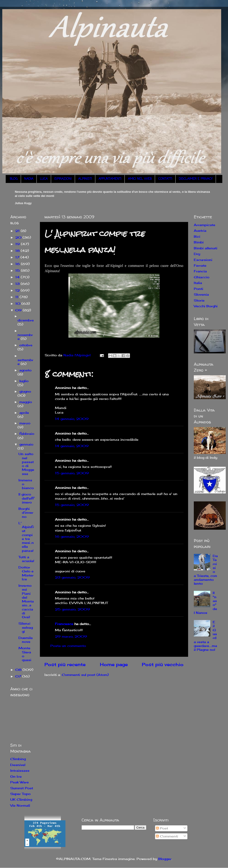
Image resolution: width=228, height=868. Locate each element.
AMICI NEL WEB (140, 179)
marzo (25, 423)
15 (18, 270)
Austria (200, 231)
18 (18, 251)
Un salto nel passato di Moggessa (26, 464)
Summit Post (22, 788)
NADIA (29, 179)
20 (19, 237)
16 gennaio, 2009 (72, 536)
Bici (197, 236)
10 (18, 304)
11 (17, 297)
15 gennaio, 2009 (72, 473)
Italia (198, 283)
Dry (197, 254)
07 (19, 676)
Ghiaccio (202, 277)
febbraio (27, 434)
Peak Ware (19, 782)
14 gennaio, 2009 (72, 419)
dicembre (26, 320)
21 (18, 231)
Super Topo (20, 794)
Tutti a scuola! (26, 559)
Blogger (165, 859)
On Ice (16, 776)
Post (162, 828)
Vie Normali (20, 805)
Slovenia (201, 294)
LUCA (44, 179)
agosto (25, 370)
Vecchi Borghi (206, 306)
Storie (199, 300)
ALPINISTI (85, 179)
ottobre (26, 345)
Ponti (198, 289)
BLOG (14, 179)
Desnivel (18, 765)
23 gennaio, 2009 (72, 577)
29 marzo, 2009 (71, 636)
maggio (26, 402)
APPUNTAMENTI (110, 179)
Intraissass (20, 770)
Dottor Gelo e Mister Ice (26, 573)
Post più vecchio (163, 664)
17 (18, 257)
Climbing (18, 759)
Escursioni (203, 260)
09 (19, 310)
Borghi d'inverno (26, 513)
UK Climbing (21, 799)
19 (18, 244)
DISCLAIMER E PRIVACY (196, 179)
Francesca (64, 624)
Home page (114, 664)
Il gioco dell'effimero (26, 498)
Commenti (167, 836)
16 (18, 264)
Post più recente (65, 664)
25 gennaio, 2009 (73, 609)
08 (19, 670)
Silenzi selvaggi (26, 627)
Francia (200, 271)
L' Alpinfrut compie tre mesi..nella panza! (26, 537)
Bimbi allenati (206, 248)
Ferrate (200, 265)
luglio (24, 381)
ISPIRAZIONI (63, 179)
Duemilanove (26, 640)
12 (18, 290)
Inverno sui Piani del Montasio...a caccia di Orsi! (26, 601)
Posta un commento (68, 646)
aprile (24, 413)
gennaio (26, 444)
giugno (25, 391)
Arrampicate (205, 225)
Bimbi (199, 242)
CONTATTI (165, 179)
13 (18, 284)
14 (18, 277)
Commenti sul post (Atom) (85, 675)
